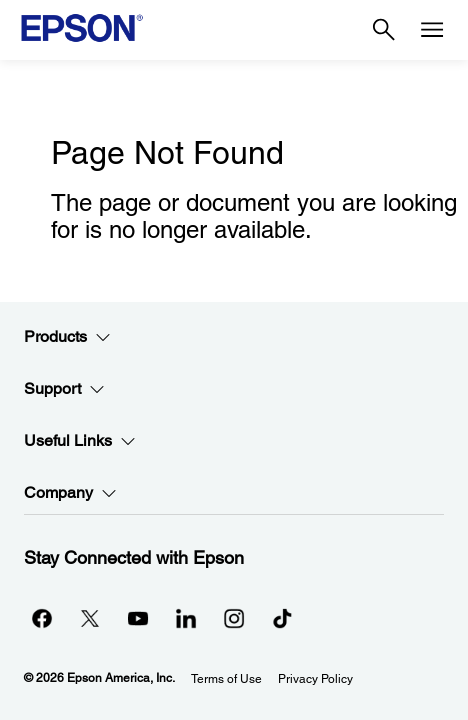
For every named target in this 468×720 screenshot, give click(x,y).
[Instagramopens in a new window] (234, 618)
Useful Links (80, 441)
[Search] (384, 30)
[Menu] (432, 30)
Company (70, 493)
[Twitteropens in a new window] (90, 618)
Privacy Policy (315, 679)
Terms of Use (226, 679)
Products (67, 337)
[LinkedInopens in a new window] (186, 618)
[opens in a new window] (282, 618)
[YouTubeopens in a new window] (138, 618)
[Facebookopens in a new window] (42, 618)
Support (64, 389)
